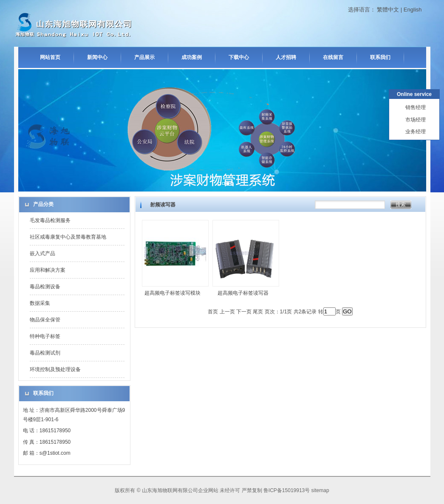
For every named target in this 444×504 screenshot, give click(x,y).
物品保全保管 (45, 320)
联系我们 (380, 57)
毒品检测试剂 (45, 353)
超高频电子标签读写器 (243, 293)
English (413, 10)
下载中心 (239, 57)
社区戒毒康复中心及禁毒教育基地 (68, 237)
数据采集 (40, 303)
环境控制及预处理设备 (55, 369)
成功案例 (192, 57)
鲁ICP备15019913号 (287, 490)
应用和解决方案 (48, 270)
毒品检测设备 (45, 287)
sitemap (320, 490)
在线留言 (333, 57)
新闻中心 (97, 57)
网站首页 (50, 57)
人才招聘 (286, 57)
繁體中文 (388, 10)
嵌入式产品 (42, 253)
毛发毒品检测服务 (50, 220)
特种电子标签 (45, 336)
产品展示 (144, 57)
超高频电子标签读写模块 (173, 293)
